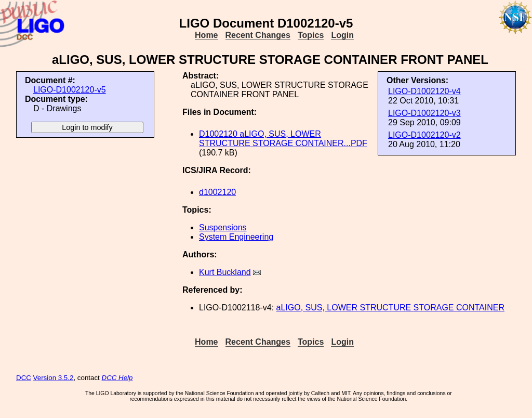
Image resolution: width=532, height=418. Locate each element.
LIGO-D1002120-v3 (424, 113)
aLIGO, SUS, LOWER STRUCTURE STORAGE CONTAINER (390, 308)
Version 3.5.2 (54, 378)
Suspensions (223, 227)
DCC (24, 378)
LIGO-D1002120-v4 (424, 91)
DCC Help (117, 378)
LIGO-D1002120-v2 (424, 135)
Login (342, 35)
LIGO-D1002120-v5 (70, 90)
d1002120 (217, 192)
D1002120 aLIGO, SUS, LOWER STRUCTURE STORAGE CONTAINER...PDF (283, 139)
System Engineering (236, 237)
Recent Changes (258, 35)
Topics (311, 35)
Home (206, 35)
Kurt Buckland (225, 272)
